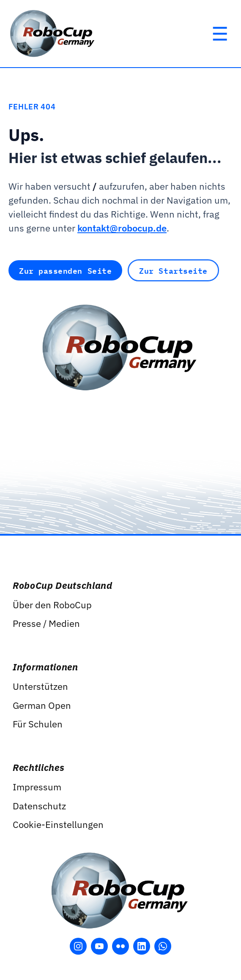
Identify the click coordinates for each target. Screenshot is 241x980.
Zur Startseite (173, 270)
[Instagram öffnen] (78, 946)
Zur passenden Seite (65, 270)
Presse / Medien (46, 623)
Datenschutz (39, 806)
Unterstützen (40, 686)
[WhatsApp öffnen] (163, 946)
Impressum (37, 787)
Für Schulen (38, 724)
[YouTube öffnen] (99, 946)
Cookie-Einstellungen (58, 824)
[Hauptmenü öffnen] (220, 34)
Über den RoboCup (52, 605)
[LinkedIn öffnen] (142, 946)
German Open (42, 705)
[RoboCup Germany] (53, 34)
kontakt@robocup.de (122, 228)
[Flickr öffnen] (120, 946)
